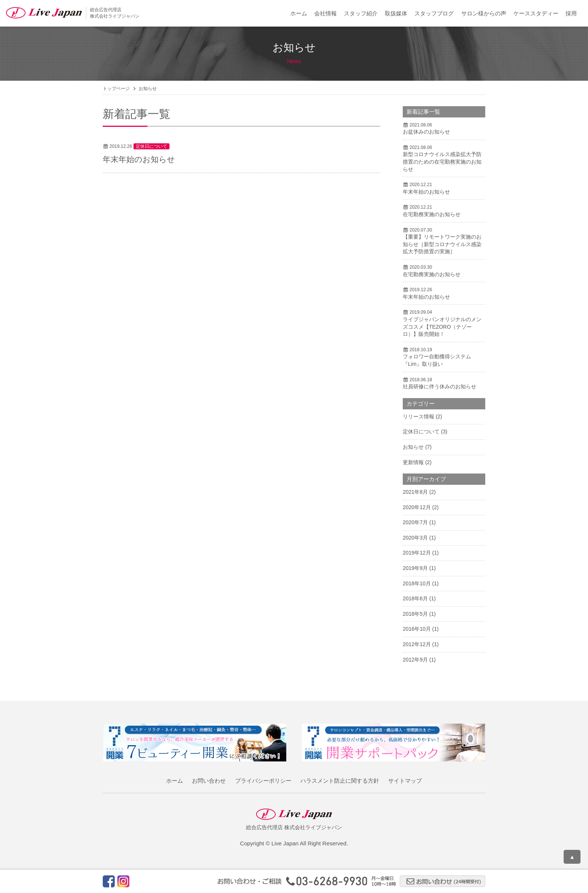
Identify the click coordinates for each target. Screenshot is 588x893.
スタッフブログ (434, 13)
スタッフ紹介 (361, 13)
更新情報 (413, 462)
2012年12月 (417, 644)
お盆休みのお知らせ (426, 132)
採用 (571, 13)
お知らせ (413, 447)
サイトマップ (405, 781)
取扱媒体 (396, 13)
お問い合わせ (209, 781)
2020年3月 (415, 538)
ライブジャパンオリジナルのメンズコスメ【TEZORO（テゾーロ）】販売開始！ (442, 327)
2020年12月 (417, 507)
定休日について (151, 146)
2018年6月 (415, 598)
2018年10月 (417, 583)
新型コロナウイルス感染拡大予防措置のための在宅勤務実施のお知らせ (442, 162)
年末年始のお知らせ (139, 159)
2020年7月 (415, 522)
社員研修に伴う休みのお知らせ (439, 386)
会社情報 (325, 13)
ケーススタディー (536, 13)
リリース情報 (418, 416)
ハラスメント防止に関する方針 (340, 781)
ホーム (299, 13)
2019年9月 (415, 568)
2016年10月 (417, 629)
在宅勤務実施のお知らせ (432, 214)
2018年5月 (415, 614)
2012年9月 (415, 660)
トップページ (116, 89)
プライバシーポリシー (263, 781)
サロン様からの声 (484, 13)
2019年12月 (417, 553)
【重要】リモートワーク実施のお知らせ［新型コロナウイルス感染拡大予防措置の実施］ (442, 244)
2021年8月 (415, 492)
